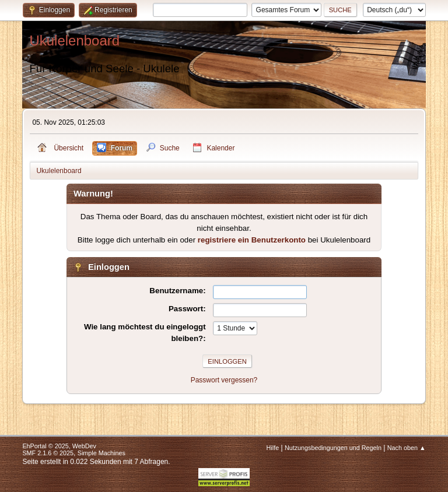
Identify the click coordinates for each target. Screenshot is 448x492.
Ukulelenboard (74, 41)
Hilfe (273, 448)
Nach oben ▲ (407, 448)
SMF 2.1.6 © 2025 (48, 453)
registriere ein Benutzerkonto (252, 240)
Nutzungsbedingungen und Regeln (333, 448)
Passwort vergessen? (224, 380)
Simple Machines (101, 453)
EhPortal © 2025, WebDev (59, 446)
